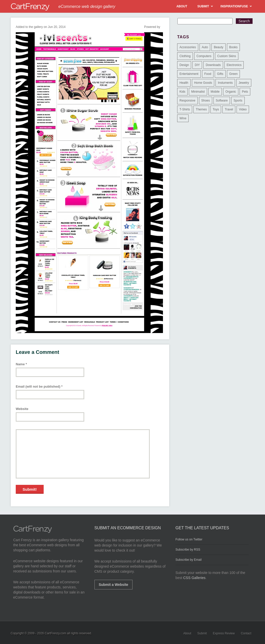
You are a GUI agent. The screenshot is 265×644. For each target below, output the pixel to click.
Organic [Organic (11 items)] (231, 92)
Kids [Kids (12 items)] (182, 92)
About (187, 633)
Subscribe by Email (188, 560)
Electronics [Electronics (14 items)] (234, 65)
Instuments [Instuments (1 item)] (225, 83)
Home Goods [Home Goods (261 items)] (203, 83)
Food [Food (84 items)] (208, 74)
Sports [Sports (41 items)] (238, 101)
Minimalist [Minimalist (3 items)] (198, 92)
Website (22, 409)
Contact (246, 633)
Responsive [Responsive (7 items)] (187, 101)
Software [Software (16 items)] (222, 101)
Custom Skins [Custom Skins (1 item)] (227, 56)
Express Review (224, 633)
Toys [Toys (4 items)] (216, 109)
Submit (202, 633)
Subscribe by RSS (188, 550)
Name (21, 364)
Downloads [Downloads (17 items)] (213, 65)
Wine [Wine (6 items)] (183, 118)
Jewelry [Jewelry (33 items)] (244, 83)
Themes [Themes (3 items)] (201, 109)
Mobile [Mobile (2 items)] (215, 92)
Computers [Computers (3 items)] (204, 56)
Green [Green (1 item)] (233, 74)
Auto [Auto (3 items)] (205, 47)
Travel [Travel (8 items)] (229, 109)
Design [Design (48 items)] (184, 65)
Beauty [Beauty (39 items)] (218, 47)
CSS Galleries (194, 578)
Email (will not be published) (39, 386)
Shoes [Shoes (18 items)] (206, 101)
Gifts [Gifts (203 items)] (220, 74)
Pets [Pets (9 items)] (245, 92)
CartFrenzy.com (55, 633)
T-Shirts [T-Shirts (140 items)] (185, 109)
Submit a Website (113, 585)
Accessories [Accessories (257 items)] (188, 47)
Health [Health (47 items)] (184, 83)
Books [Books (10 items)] (233, 47)
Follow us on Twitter (189, 539)
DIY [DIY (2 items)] (197, 65)
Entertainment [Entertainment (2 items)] (189, 74)
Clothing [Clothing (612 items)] (185, 56)
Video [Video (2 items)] (243, 109)
